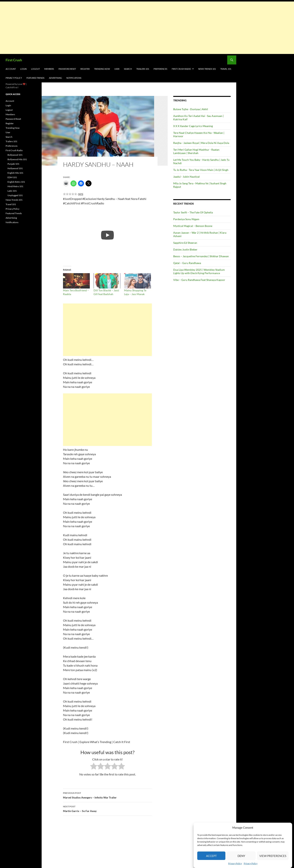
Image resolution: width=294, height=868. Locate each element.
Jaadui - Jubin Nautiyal (186, 177)
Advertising (55, 78)
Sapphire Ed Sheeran (185, 243)
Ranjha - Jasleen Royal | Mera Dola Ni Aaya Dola (201, 143)
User (117, 69)
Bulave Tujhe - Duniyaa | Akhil (191, 109)
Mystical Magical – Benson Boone (193, 226)
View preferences (273, 856)
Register (85, 69)
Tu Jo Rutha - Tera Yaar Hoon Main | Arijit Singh (201, 170)
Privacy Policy (235, 863)
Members (49, 69)
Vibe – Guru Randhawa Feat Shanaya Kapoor (199, 280)
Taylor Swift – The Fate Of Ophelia (193, 212)
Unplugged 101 (15, 195)
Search (128, 69)
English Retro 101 (16, 182)
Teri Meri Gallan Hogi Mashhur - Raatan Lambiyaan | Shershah (196, 151)
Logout (35, 69)
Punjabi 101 (13, 164)
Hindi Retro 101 (15, 186)
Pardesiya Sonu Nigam (186, 219)
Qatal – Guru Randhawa (187, 263)
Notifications (74, 78)
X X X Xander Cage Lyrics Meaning (193, 126)
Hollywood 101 (15, 168)
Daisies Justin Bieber (185, 249)
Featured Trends (35, 78)
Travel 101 (226, 69)
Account (11, 69)
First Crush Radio (181, 69)
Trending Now (102, 69)
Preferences (160, 69)
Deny (241, 856)
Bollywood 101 (15, 155)
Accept (211, 856)
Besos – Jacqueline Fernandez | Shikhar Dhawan (201, 256)
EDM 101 (12, 177)
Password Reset (67, 69)
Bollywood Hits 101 (17, 159)
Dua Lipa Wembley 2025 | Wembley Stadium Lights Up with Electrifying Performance (199, 271)
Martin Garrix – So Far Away (107, 808)
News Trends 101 (207, 69)
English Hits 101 (15, 173)
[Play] (107, 235)
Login (23, 69)
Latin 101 (12, 191)
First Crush (14, 60)
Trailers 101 (143, 69)
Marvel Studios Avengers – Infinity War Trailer (107, 795)
